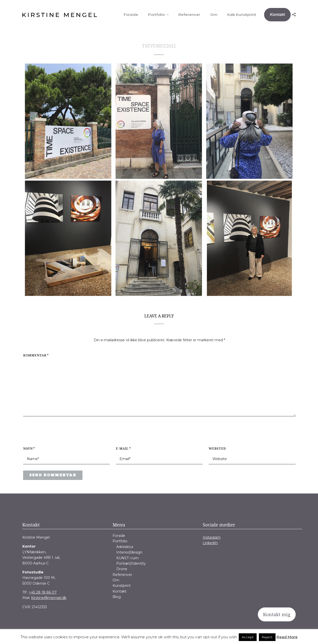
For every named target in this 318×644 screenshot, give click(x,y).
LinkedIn (210, 543)
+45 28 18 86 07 (43, 592)
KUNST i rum (127, 558)
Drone (122, 569)
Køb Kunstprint (242, 15)
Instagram (212, 537)
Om (214, 15)
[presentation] (55, 434)
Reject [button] (267, 637)
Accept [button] (248, 637)
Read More (287, 637)
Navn (29, 448)
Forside (131, 15)
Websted (217, 448)
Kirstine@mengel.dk (49, 598)
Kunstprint (122, 586)
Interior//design (129, 552)
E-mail (123, 448)
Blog (117, 597)
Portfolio (156, 15)
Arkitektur (125, 547)
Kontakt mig (277, 614)
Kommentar (36, 355)
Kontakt (277, 15)
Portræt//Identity (131, 563)
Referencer (189, 15)
